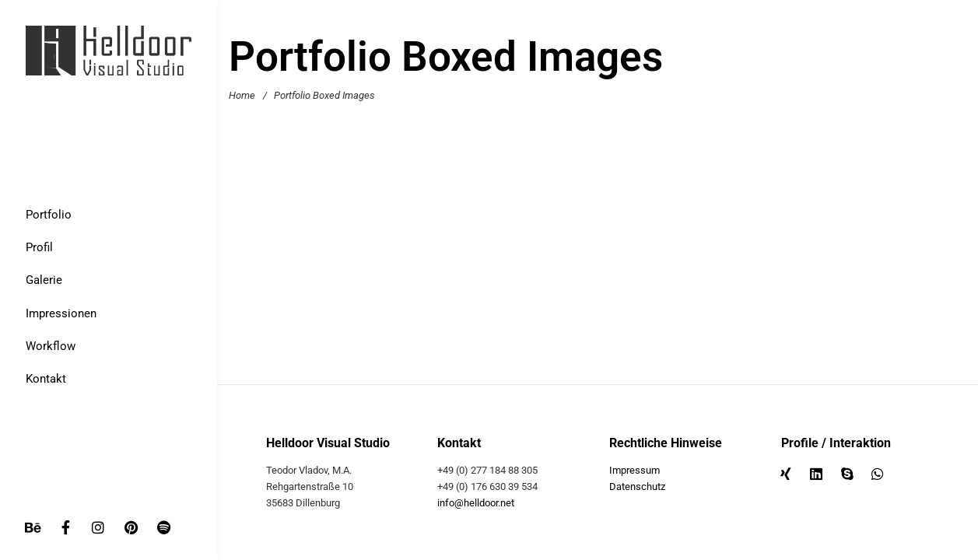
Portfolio (49, 215)
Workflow (51, 346)
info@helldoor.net (476, 503)
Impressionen (61, 313)
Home (242, 95)
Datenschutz (637, 486)
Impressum (634, 470)
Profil (39, 247)
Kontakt (46, 379)
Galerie (44, 280)
